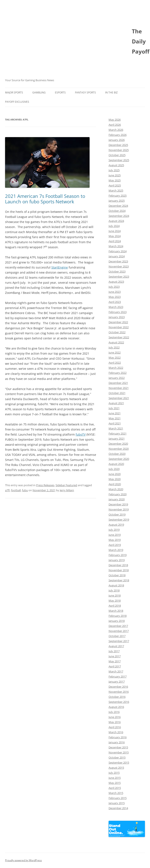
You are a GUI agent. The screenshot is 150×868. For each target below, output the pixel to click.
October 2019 (117, 514)
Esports (60, 92)
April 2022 (115, 363)
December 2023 (118, 261)
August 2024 (116, 221)
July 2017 (114, 651)
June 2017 (115, 656)
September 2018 (119, 580)
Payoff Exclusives (17, 102)
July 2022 (114, 347)
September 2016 (119, 702)
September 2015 (119, 763)
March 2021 (116, 428)
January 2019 (117, 560)
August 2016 (116, 707)
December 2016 (118, 687)
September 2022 (119, 337)
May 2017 (115, 661)
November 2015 (119, 752)
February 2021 (118, 433)
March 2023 (116, 307)
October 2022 (117, 332)
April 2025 (115, 185)
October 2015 (117, 757)
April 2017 (115, 666)
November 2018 (119, 570)
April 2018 (115, 606)
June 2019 (115, 535)
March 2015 (116, 793)
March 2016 (116, 732)
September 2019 (119, 520)
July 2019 (114, 530)
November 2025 (119, 150)
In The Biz (111, 92)
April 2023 (115, 302)
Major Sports (14, 92)
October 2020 (117, 454)
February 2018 (118, 616)
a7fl (7, 490)
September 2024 (119, 216)
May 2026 (115, 120)
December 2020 (118, 444)
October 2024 (117, 211)
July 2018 (114, 590)
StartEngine (60, 267)
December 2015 (118, 747)
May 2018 (115, 601)
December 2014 (118, 808)
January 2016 (117, 742)
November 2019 (119, 509)
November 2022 (119, 327)
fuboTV (81, 434)
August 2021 (116, 403)
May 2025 (115, 180)
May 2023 (115, 297)
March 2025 (116, 190)
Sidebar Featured (66, 485)
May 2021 (115, 418)
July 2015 (114, 773)
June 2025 (115, 175)
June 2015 (115, 778)
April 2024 (115, 241)
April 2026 (115, 125)
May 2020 (115, 479)
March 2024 (116, 246)
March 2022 (116, 368)
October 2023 (117, 271)
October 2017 (117, 636)
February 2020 (118, 494)
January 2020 (117, 499)
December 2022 (118, 322)
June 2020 (115, 474)
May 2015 (115, 783)
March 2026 (116, 130)
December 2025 (118, 145)
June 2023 (115, 292)
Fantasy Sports (85, 92)
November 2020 (119, 449)
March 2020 (116, 489)
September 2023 (119, 277)
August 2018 (116, 585)
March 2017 (116, 671)
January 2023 (117, 317)
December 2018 (118, 565)
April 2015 (115, 788)
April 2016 (115, 727)
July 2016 (114, 712)
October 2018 (117, 575)
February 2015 (118, 798)
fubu (25, 490)
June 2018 (115, 595)
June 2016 (115, 717)
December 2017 (118, 626)
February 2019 (118, 555)
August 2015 (116, 768)
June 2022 (115, 352)
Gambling (39, 92)
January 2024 (117, 256)
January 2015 (117, 803)
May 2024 (115, 236)
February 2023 (118, 312)
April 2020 (115, 484)
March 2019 (116, 550)
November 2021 (119, 388)
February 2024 (118, 251)
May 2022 (115, 358)
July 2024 (114, 226)
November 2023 (119, 266)
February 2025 (118, 196)
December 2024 (118, 206)
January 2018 (117, 621)
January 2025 (117, 201)
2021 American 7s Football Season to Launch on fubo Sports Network (45, 199)
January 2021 (117, 439)
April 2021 (115, 423)
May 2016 (115, 722)
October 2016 (117, 697)
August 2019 (116, 525)
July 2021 (114, 408)
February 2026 (118, 135)
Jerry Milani (67, 490)
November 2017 (119, 631)
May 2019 (115, 540)
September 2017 (119, 641)
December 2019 (118, 504)
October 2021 (117, 393)
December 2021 (118, 383)
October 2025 (117, 155)
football (16, 490)
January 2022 (117, 378)
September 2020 (119, 459)
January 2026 (117, 140)
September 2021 (119, 398)
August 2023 (116, 282)
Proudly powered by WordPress (23, 860)
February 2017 (118, 676)
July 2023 (114, 287)
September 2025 (119, 160)
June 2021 (115, 413)
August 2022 (116, 342)
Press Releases (45, 485)
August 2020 (116, 464)
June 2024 (115, 231)
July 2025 (114, 170)
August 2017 (116, 646)
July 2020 (114, 469)
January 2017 (117, 682)
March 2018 (116, 611)
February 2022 (118, 373)
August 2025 (116, 165)
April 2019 (115, 545)
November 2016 (119, 692)
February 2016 (118, 737)
